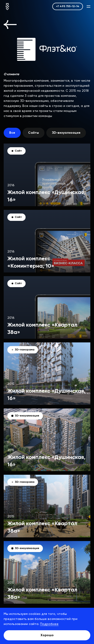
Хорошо (47, 635)
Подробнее (49, 624)
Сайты (34, 133)
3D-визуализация (66, 133)
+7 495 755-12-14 (68, 6)
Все (12, 133)
